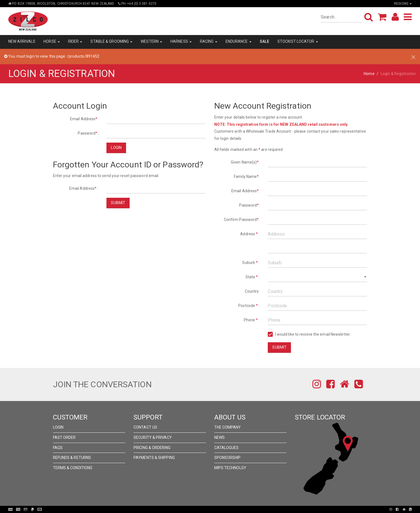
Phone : (252, 320)
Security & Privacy (153, 437)
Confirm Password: (242, 220)
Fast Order (64, 437)
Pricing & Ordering (152, 448)
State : (253, 277)
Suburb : (251, 263)
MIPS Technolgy (230, 468)
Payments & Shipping (154, 458)
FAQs (58, 448)
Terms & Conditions (73, 468)
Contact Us (145, 427)
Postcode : (249, 306)
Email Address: (84, 119)
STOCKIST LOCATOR (298, 41)
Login (116, 148)
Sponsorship (228, 458)
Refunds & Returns (72, 458)
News (220, 437)
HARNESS (181, 41)
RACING (209, 41)
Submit (118, 203)
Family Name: (247, 177)
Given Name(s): (245, 162)
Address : (250, 234)
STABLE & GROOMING (111, 41)
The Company (228, 427)
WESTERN (151, 41)
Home (369, 74)
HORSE (52, 41)
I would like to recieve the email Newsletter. (309, 334)
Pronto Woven (212, 509)
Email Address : (84, 188)
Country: (252, 291)
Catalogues (227, 448)
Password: (88, 133)
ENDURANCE (239, 41)
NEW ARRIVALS (22, 41)
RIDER (75, 41)
